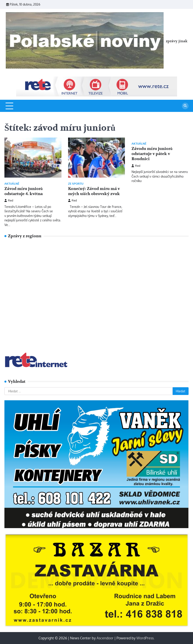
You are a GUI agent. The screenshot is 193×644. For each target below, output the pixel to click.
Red (9, 200)
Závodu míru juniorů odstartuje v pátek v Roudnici (152, 154)
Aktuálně (12, 184)
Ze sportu (76, 184)
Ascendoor (105, 638)
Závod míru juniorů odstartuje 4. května (24, 191)
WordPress (145, 638)
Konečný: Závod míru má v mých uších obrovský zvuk (94, 191)
